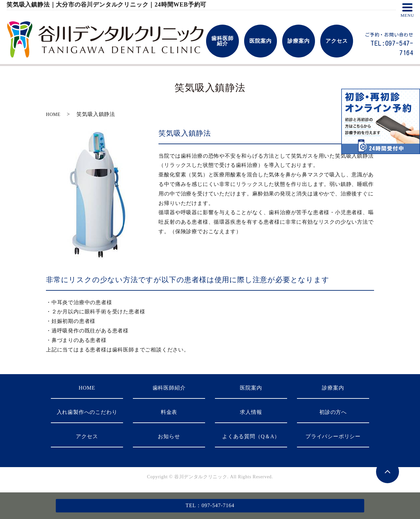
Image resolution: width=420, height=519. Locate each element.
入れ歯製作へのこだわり (87, 412)
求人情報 (251, 412)
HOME (53, 114)
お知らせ (169, 436)
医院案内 (251, 388)
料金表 (169, 412)
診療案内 (333, 388)
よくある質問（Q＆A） (251, 436)
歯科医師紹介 (169, 388)
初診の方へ (333, 412)
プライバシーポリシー (333, 436)
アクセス (87, 436)
